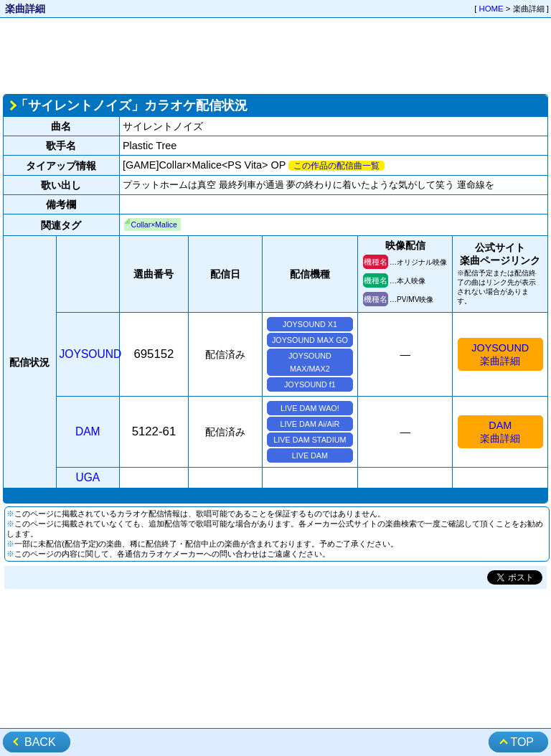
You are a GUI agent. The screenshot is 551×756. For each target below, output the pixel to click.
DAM (88, 431)
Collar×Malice (154, 225)
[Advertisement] (275, 55)
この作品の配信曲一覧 (336, 166)
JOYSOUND (91, 354)
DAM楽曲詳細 (500, 432)
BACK (40, 742)
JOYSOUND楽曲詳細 (500, 354)
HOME (491, 9)
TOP (522, 742)
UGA (88, 477)
